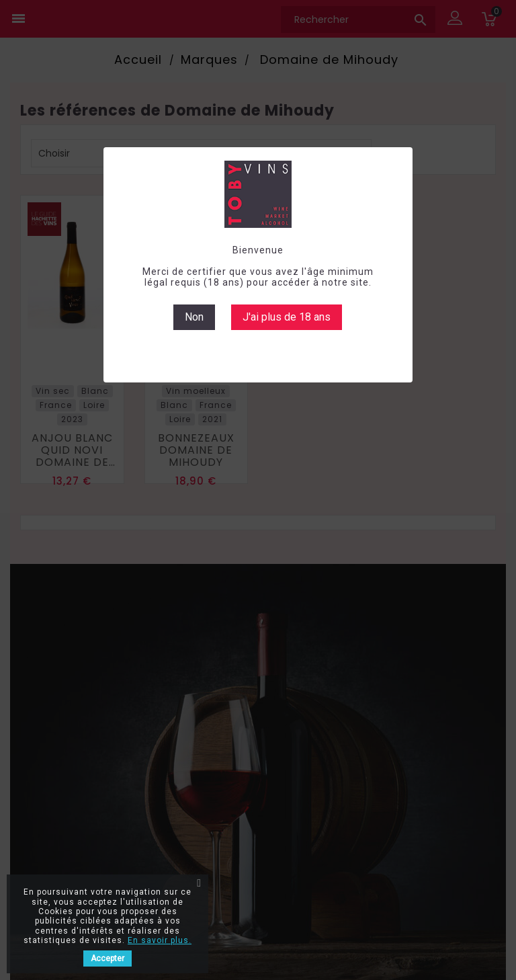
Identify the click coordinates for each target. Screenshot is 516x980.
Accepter (107, 958)
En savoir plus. (160, 940)
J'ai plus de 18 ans (287, 317)
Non (194, 317)
